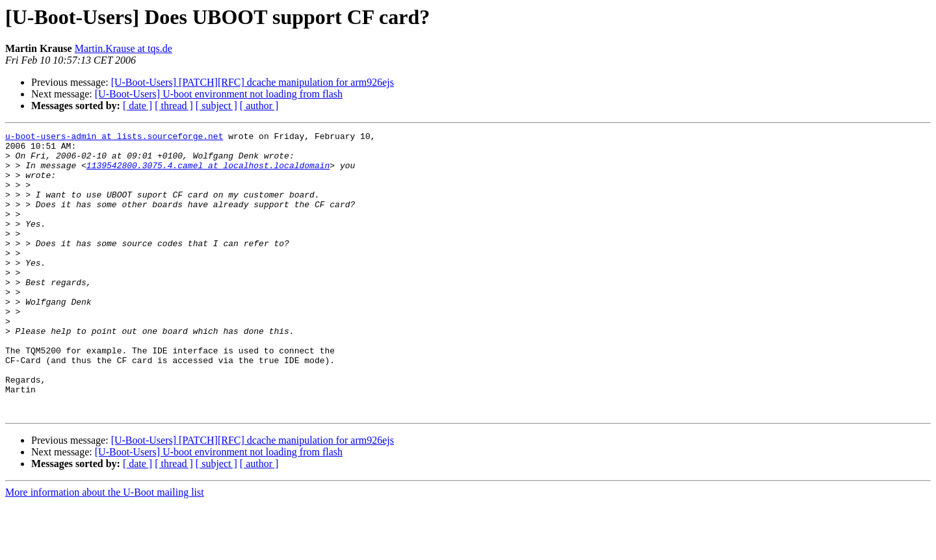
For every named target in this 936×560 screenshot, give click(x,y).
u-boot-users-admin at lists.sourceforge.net (114, 138)
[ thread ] (174, 106)
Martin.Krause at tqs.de (123, 48)
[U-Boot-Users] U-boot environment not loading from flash (219, 94)
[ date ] (137, 106)
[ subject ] (216, 106)
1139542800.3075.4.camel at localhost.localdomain (208, 173)
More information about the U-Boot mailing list (105, 549)
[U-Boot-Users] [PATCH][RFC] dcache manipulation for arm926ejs (253, 82)
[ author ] (259, 106)
